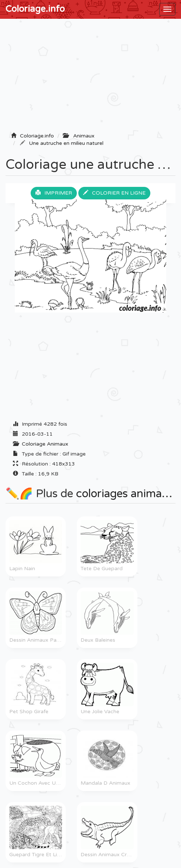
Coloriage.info (35, 9)
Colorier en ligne (114, 193)
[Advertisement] (90, 78)
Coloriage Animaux (45, 444)
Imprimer (54, 193)
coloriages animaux (125, 494)
